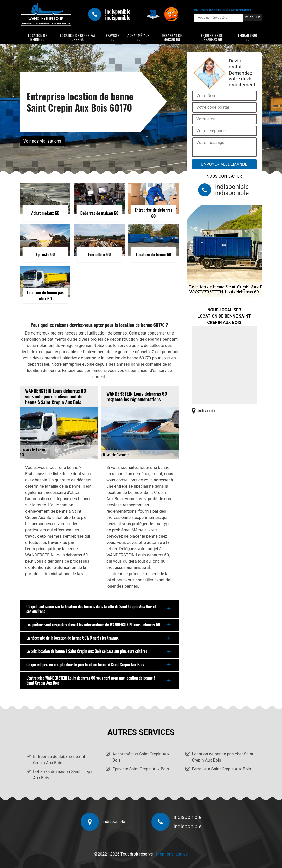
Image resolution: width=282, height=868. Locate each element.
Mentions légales (172, 854)
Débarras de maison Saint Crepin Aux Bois (63, 775)
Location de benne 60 (38, 37)
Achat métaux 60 (139, 37)
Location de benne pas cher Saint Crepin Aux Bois (223, 757)
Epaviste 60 (113, 37)
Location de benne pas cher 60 (78, 37)
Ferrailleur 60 (248, 37)
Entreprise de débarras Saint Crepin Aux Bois (59, 760)
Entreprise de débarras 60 (212, 37)
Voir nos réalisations (42, 141)
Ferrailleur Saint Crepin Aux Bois (222, 769)
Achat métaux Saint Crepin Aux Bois (141, 757)
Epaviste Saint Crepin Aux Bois (141, 769)
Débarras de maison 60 (172, 37)
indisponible (118, 11)
